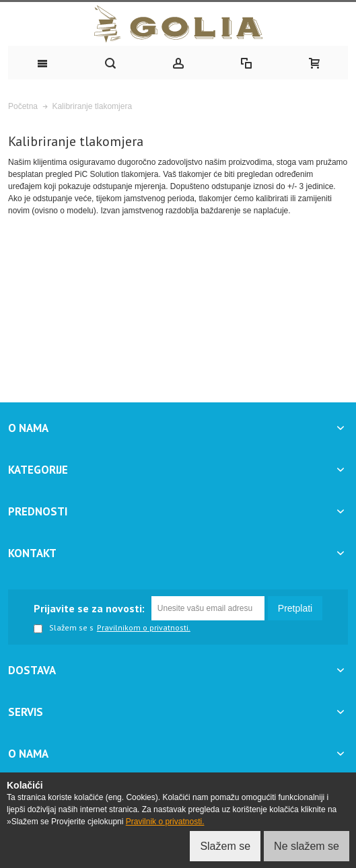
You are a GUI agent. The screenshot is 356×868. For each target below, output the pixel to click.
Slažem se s (64, 628)
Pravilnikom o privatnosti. (144, 628)
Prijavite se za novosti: (89, 608)
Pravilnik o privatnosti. (165, 822)
